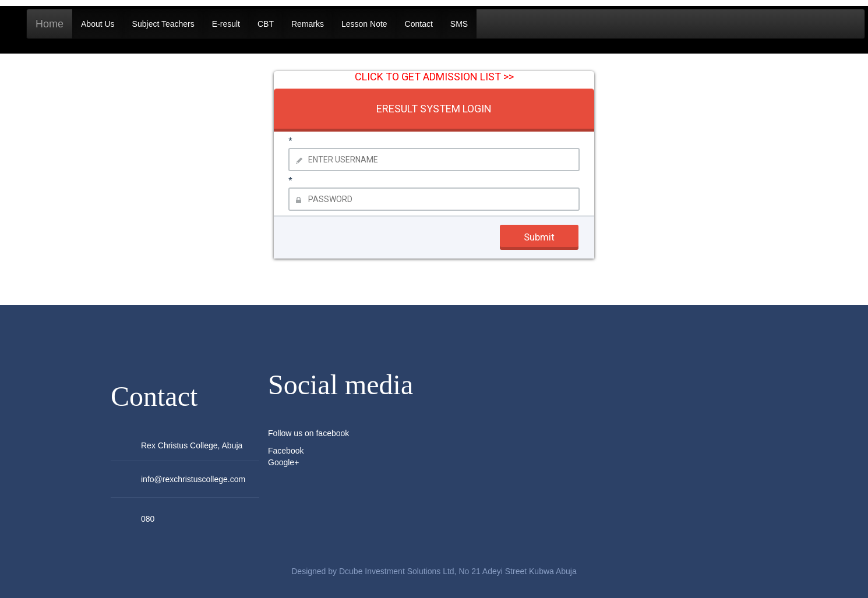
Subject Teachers (163, 24)
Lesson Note (364, 24)
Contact (419, 24)
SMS (459, 24)
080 (148, 519)
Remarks (308, 24)
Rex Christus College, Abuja (192, 445)
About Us (98, 24)
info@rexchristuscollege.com (193, 479)
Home (50, 24)
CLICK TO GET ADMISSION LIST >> (434, 77)
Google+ (283, 462)
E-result (226, 24)
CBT (266, 24)
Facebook (286, 451)
